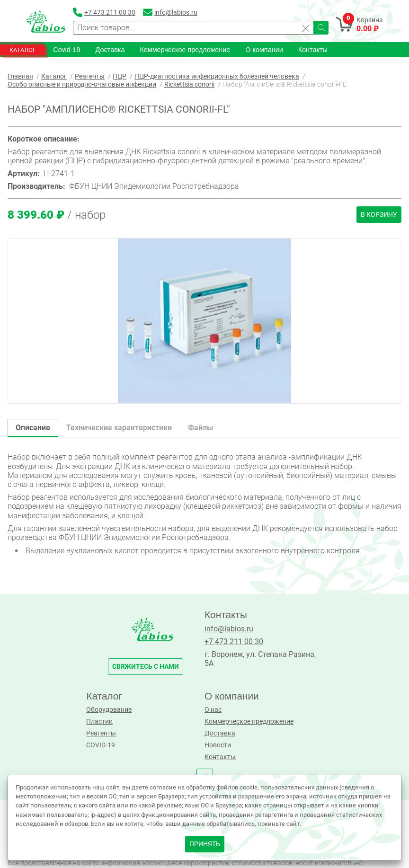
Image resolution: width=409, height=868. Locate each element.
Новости (218, 745)
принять (205, 844)
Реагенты (101, 733)
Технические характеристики (119, 428)
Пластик (99, 722)
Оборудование (109, 710)
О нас (213, 710)
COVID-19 (101, 745)
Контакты (313, 50)
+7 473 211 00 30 (234, 642)
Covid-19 (67, 50)
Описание (33, 428)
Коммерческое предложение (185, 50)
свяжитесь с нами (146, 667)
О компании (264, 50)
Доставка (110, 50)
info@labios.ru (229, 629)
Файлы (200, 428)
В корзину (379, 215)
